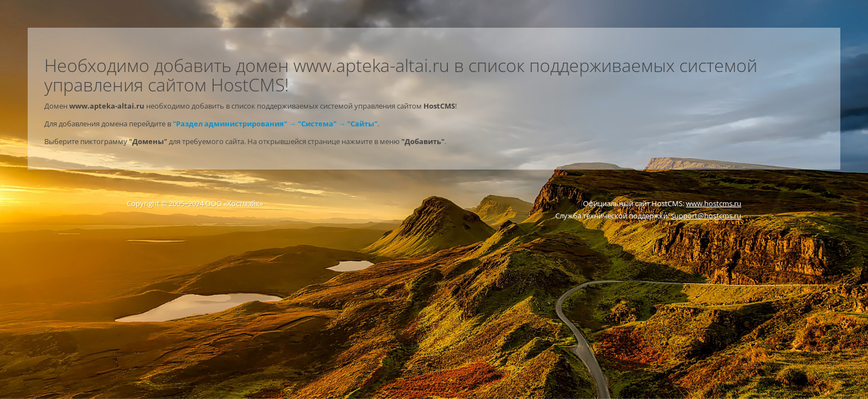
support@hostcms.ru (706, 216)
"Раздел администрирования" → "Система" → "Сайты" (275, 124)
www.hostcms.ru (714, 203)
